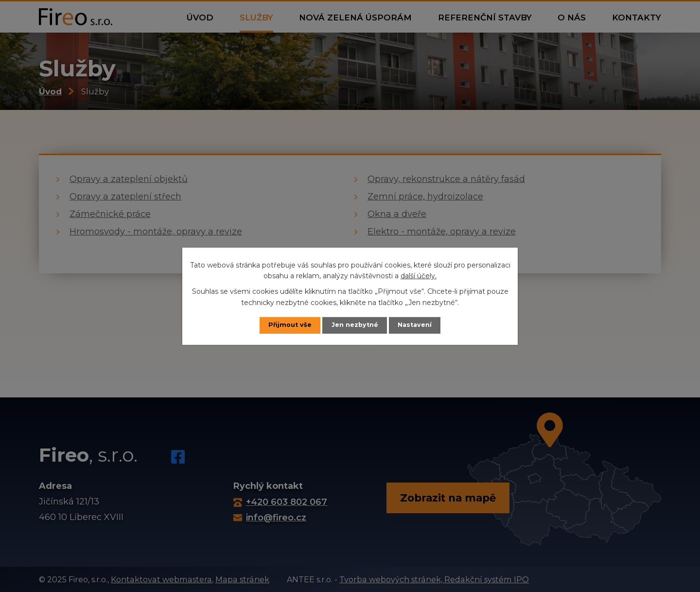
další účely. (419, 276)
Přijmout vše (290, 325)
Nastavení (415, 325)
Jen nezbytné (355, 325)
